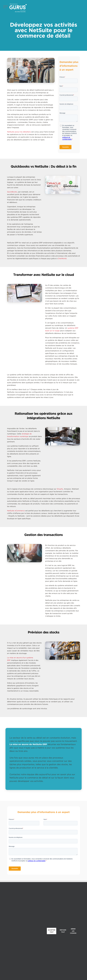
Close (82, 930)
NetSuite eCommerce (16, 511)
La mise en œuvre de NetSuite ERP (28, 744)
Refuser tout (63, 931)
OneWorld (62, 259)
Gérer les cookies (73, 931)
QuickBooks (12, 192)
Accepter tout (52, 931)
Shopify (60, 489)
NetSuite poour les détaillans (19, 132)
